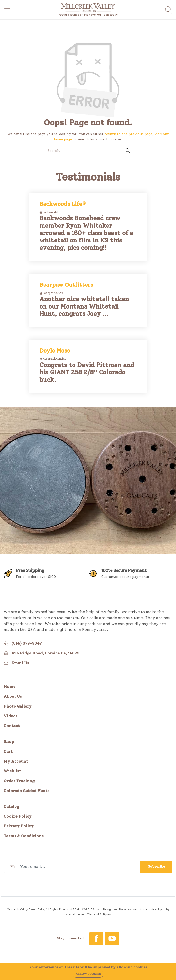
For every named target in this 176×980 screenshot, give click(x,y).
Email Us (20, 663)
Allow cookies (88, 974)
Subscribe (156, 867)
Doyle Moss (55, 351)
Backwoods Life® (63, 204)
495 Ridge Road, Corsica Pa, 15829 (45, 653)
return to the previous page (128, 134)
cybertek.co (72, 914)
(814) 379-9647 (26, 643)
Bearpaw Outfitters (66, 285)
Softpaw (105, 914)
